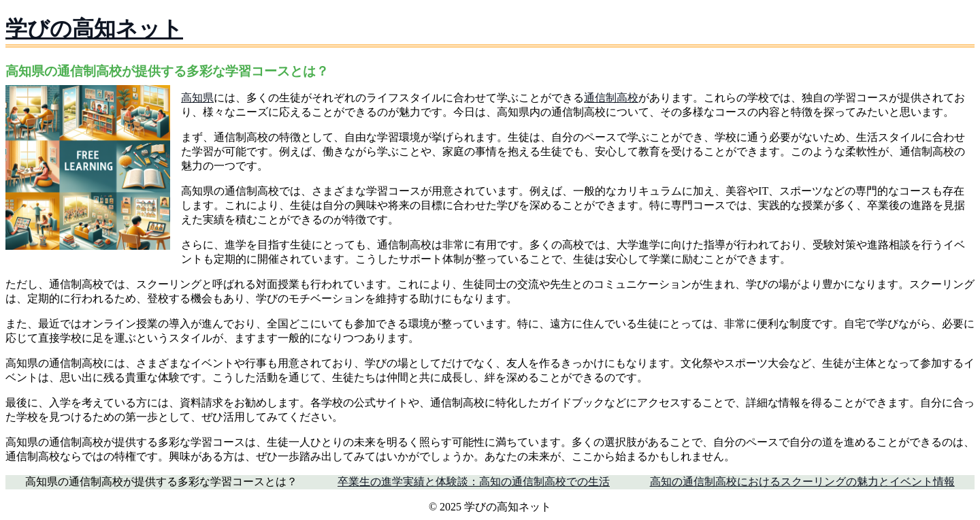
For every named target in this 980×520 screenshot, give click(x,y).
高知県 (197, 98)
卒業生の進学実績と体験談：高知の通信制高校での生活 (474, 482)
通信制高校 (611, 98)
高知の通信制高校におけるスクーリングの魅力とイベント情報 (802, 482)
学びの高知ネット (94, 29)
